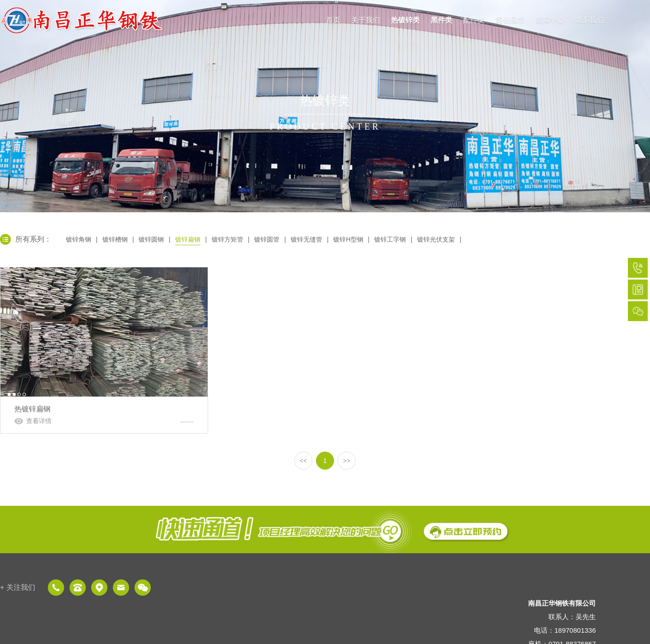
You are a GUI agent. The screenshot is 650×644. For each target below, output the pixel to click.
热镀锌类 (405, 20)
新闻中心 (550, 20)
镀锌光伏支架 (436, 239)
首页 (333, 20)
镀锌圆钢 (151, 239)
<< (303, 461)
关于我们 (366, 20)
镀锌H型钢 (348, 239)
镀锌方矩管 (227, 239)
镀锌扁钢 (188, 239)
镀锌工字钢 (390, 239)
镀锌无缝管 (306, 239)
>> (347, 461)
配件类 (474, 20)
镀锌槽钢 (115, 239)
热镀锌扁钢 (104, 350)
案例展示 (510, 20)
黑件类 (441, 20)
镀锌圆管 (267, 239)
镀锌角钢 (79, 239)
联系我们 (590, 20)
